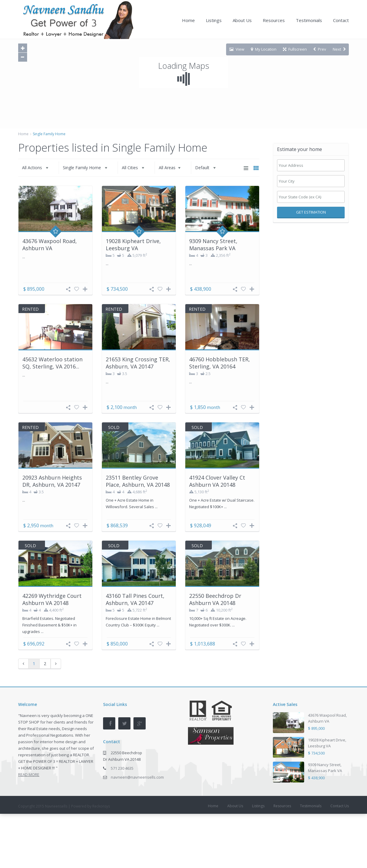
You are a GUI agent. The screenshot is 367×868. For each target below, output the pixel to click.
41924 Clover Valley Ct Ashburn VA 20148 (217, 481)
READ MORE (29, 774)
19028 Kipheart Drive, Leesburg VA (133, 244)
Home (188, 20)
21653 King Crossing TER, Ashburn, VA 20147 (138, 363)
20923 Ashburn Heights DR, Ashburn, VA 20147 (52, 481)
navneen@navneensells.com (137, 777)
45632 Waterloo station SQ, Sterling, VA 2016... (52, 363)
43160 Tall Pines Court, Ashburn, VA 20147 (135, 599)
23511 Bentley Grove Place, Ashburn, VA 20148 (138, 481)
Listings (214, 20)
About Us (242, 20)
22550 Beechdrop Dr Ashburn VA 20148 (215, 599)
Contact (341, 20)
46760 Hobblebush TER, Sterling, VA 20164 (220, 363)
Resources (274, 20)
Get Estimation (311, 212)
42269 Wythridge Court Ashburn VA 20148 (52, 599)
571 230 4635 (122, 768)
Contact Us (340, 806)
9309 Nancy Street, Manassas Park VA (213, 244)
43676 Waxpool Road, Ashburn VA (50, 244)
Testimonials (309, 20)
